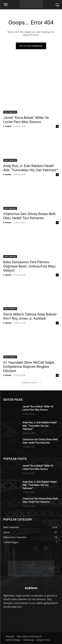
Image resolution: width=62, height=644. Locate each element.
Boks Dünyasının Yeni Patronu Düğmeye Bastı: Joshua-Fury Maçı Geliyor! (30, 266)
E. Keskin (7, 126)
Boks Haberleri (10, 112)
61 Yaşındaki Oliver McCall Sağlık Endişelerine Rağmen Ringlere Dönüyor (29, 367)
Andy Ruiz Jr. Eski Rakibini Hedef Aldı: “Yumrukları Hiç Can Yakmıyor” (31, 168)
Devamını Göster (31, 382)
